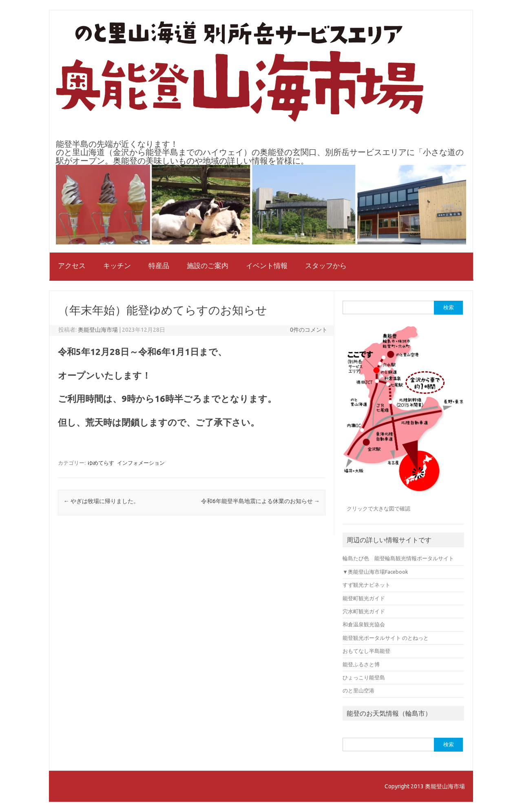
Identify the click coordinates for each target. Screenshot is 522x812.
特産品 (159, 265)
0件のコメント (309, 330)
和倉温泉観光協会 (364, 624)
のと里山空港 (358, 690)
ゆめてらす (101, 463)
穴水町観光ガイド (364, 611)
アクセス (72, 265)
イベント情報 (267, 265)
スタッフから (326, 265)
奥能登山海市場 (98, 330)
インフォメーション (141, 463)
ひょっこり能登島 (364, 677)
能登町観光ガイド (364, 598)
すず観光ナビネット (366, 585)
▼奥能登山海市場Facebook (375, 572)
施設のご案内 (208, 265)
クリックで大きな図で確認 (378, 508)
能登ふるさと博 (361, 664)
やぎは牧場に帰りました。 (101, 501)
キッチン (117, 265)
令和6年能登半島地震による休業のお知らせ (260, 501)
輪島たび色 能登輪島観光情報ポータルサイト (398, 558)
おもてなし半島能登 (366, 651)
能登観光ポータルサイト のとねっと (386, 638)
